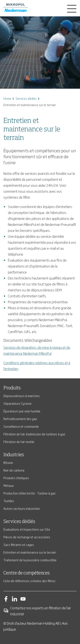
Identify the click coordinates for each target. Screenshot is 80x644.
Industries (14, 455)
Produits (12, 388)
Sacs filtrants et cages (19, 545)
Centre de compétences (27, 573)
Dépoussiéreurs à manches (22, 396)
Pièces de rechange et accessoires (27, 537)
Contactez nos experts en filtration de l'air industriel (37, 611)
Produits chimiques (16, 478)
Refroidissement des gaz (20, 419)
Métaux (9, 485)
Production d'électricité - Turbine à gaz (29, 493)
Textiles (9, 501)
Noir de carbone (14, 470)
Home (7, 98)
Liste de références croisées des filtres (29, 581)
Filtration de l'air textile (19, 442)
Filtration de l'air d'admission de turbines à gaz (34, 434)
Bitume (8, 462)
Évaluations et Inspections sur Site (27, 529)
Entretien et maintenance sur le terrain (30, 552)
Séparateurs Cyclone (17, 403)
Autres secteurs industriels (22, 508)
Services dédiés (26, 98)
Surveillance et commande (21, 426)
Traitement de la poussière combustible (30, 560)
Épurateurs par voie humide (22, 411)
